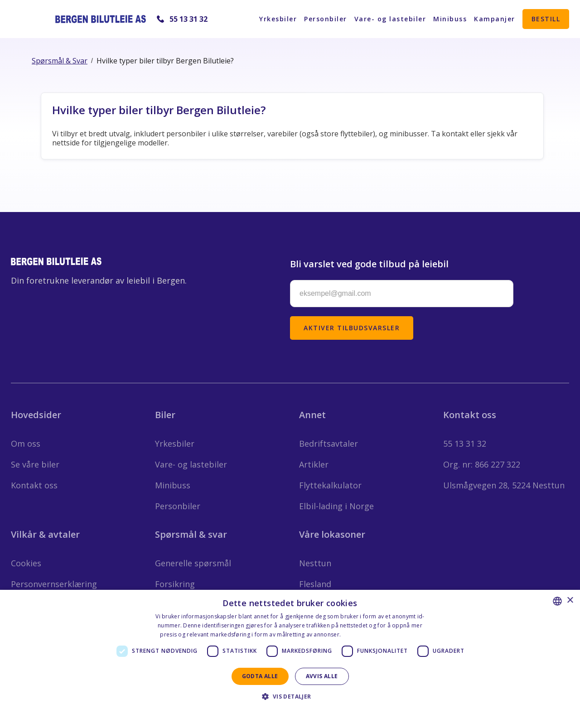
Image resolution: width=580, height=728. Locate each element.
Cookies (26, 563)
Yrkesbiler (278, 19)
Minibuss (450, 19)
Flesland (315, 584)
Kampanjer (495, 19)
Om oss (26, 444)
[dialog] (290, 659)
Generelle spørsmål (193, 563)
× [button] (570, 600)
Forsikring (175, 584)
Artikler (314, 464)
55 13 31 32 (188, 19)
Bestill (546, 19)
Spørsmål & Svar (60, 61)
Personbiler (326, 19)
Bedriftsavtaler (329, 444)
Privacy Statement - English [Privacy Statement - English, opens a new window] (284, 712)
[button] (290, 697)
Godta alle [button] (260, 676)
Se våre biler (35, 464)
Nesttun (315, 563)
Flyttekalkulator (330, 485)
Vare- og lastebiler (390, 19)
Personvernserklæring (54, 584)
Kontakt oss (34, 485)
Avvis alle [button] (322, 676)
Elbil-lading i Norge (336, 506)
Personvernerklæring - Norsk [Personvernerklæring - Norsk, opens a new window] (381, 634)
